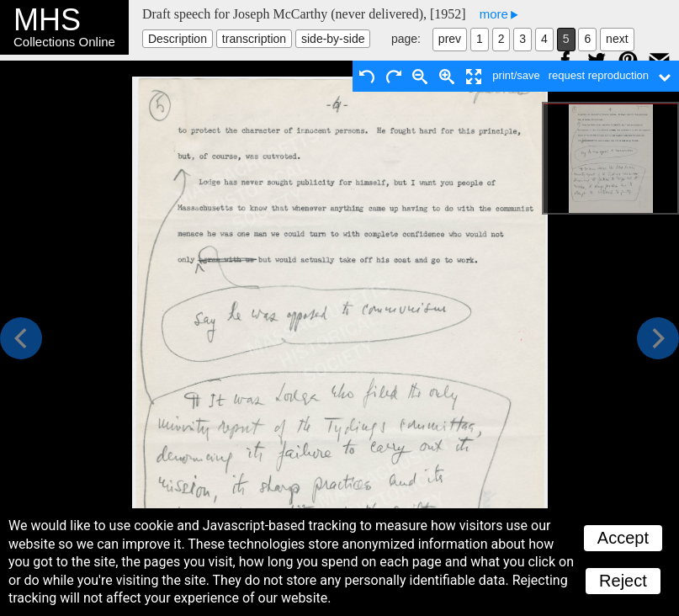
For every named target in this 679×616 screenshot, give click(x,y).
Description (178, 39)
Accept (623, 538)
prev (450, 39)
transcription (254, 39)
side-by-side (333, 39)
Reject (623, 581)
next (617, 39)
